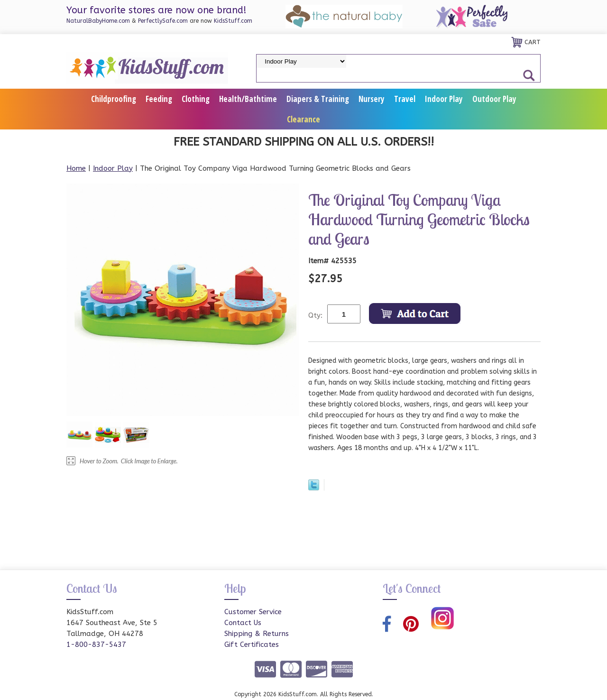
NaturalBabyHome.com (98, 21)
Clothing (196, 99)
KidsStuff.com (233, 21)
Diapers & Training (318, 99)
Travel (405, 99)
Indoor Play (444, 99)
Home (76, 168)
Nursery (372, 99)
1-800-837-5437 (96, 645)
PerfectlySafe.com (163, 21)
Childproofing (114, 99)
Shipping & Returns (257, 634)
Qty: (315, 315)
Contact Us (243, 623)
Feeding (159, 99)
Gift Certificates (252, 645)
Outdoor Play (494, 99)
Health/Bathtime (248, 99)
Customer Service (253, 612)
